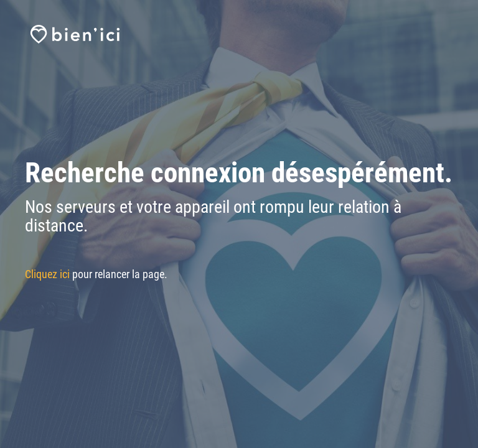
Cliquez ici (47, 274)
